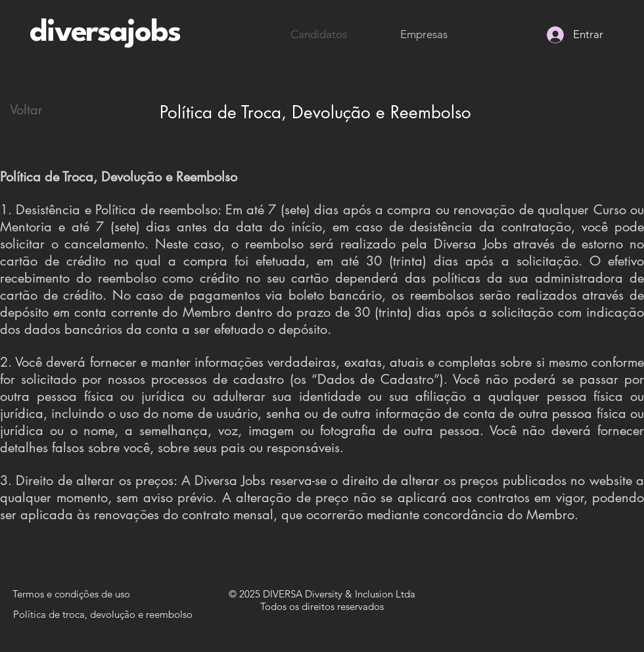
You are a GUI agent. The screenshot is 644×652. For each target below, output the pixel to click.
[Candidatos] (318, 35)
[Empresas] (424, 35)
